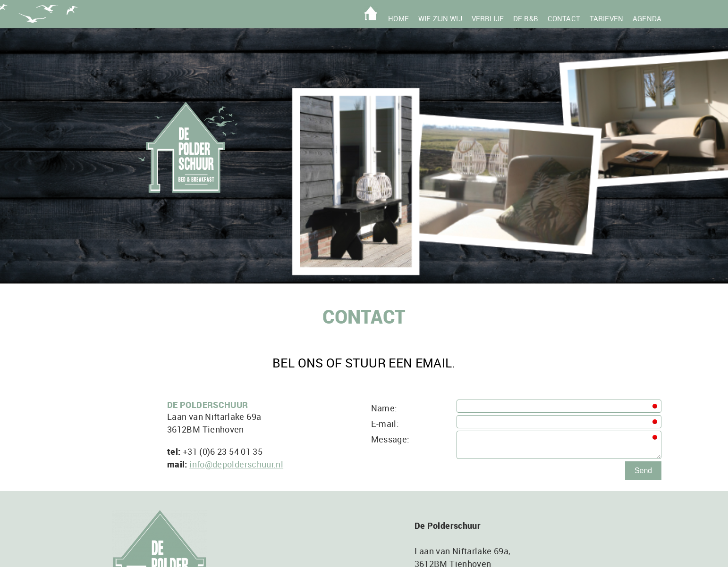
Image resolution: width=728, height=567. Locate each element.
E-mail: (385, 423)
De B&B (526, 18)
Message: (390, 439)
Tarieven (606, 18)
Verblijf (488, 18)
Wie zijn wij (440, 18)
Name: (384, 408)
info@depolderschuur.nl (236, 464)
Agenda (647, 18)
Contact (564, 18)
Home (398, 18)
